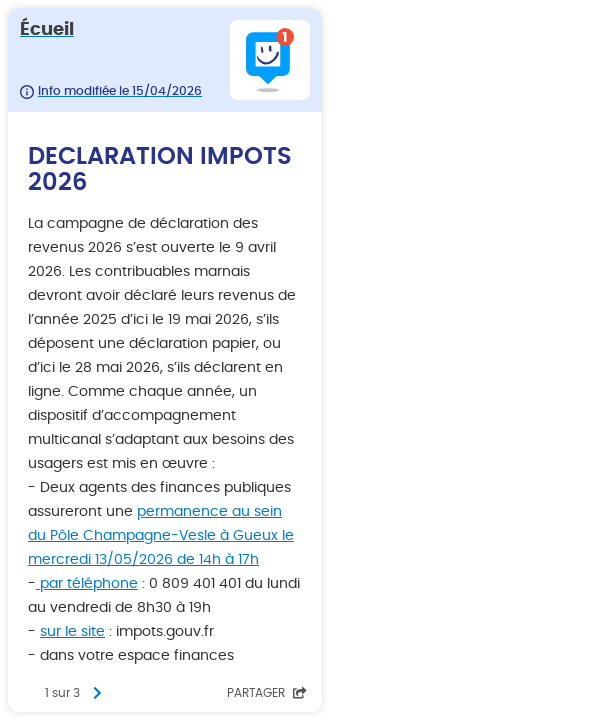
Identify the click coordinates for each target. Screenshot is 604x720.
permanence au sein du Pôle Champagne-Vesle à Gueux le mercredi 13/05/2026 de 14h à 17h (161, 536)
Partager (267, 693)
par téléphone (87, 584)
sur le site (72, 632)
